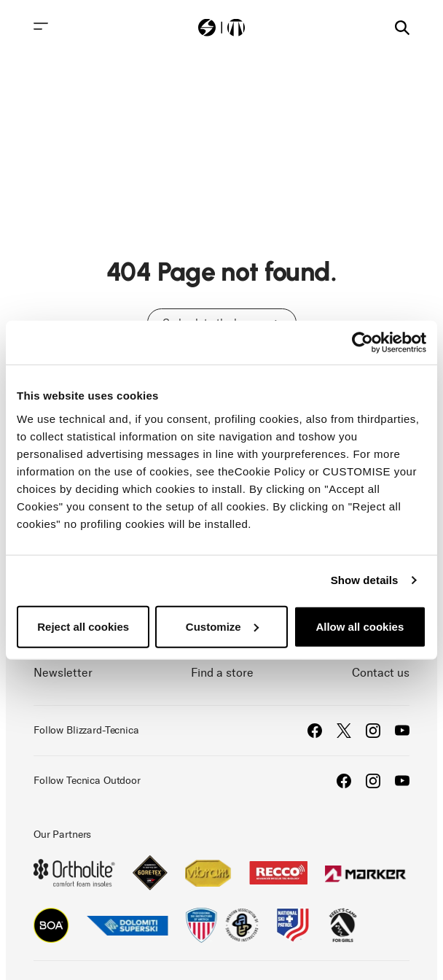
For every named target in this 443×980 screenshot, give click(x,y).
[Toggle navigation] (41, 26)
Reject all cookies (83, 626)
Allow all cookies (360, 626)
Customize (222, 626)
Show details (365, 580)
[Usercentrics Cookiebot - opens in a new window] (362, 343)
